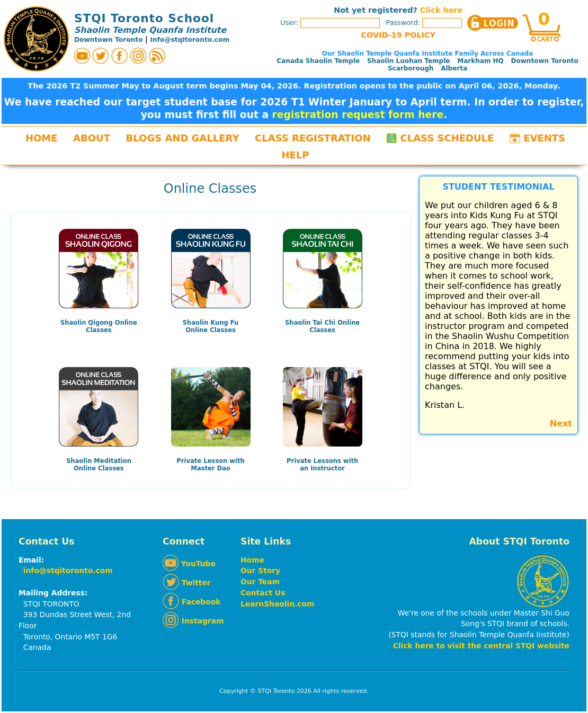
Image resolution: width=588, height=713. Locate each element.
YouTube (189, 564)
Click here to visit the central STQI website (481, 646)
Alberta (454, 68)
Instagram (193, 621)
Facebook (191, 602)
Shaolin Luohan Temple (408, 61)
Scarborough (411, 68)
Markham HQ (480, 61)
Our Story (260, 571)
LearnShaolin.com (277, 604)
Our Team (260, 582)
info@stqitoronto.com (190, 40)
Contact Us (263, 593)
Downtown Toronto (109, 40)
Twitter (187, 583)
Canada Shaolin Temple (318, 61)
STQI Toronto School (144, 18)
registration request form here (358, 115)
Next (561, 424)
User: (330, 23)
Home (42, 138)
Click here (441, 10)
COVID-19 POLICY (398, 35)
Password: (425, 23)
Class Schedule (447, 138)
